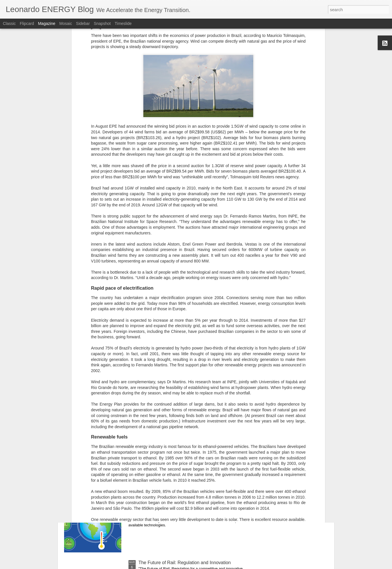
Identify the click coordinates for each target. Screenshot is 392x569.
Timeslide (123, 23)
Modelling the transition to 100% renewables (183, 498)
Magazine (47, 23)
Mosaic (66, 23)
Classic (9, 23)
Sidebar (83, 23)
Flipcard (27, 23)
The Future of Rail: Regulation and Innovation (185, 563)
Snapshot (102, 23)
